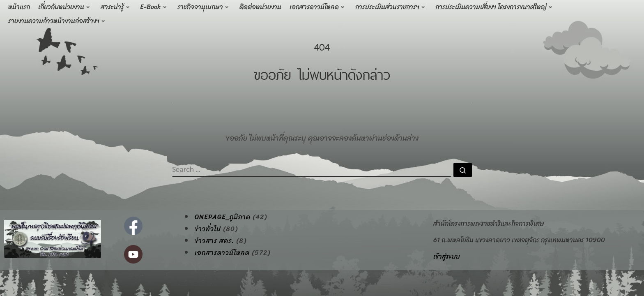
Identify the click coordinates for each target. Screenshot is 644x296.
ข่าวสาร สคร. (214, 241)
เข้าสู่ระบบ (447, 256)
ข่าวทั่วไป (208, 229)
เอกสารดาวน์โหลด (222, 253)
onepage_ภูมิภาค (223, 217)
